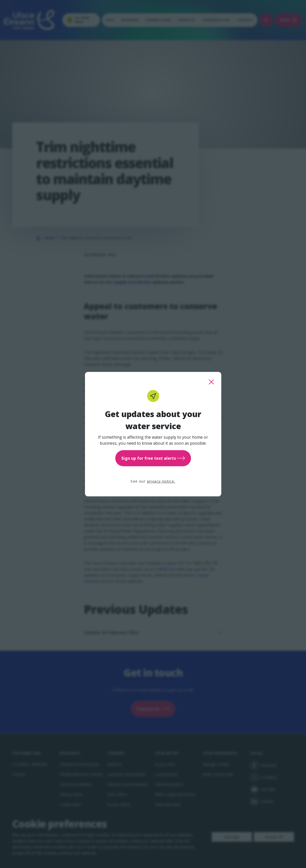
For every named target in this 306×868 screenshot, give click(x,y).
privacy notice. (161, 481)
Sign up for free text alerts (153, 458)
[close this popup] (211, 382)
